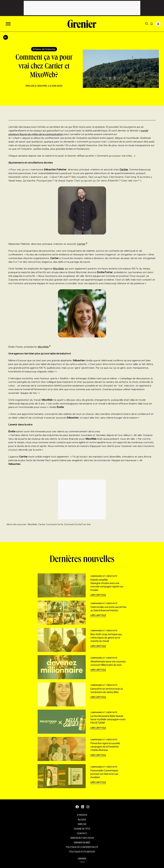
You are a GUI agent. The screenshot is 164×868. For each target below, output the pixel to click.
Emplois (82, 824)
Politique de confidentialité (82, 847)
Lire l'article (98, 595)
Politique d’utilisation (82, 852)
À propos (82, 815)
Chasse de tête (82, 829)
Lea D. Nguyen (39, 86)
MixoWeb (59, 269)
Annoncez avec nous (82, 838)
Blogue (82, 820)
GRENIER (82, 859)
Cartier (82, 244)
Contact (82, 833)
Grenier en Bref (82, 843)
